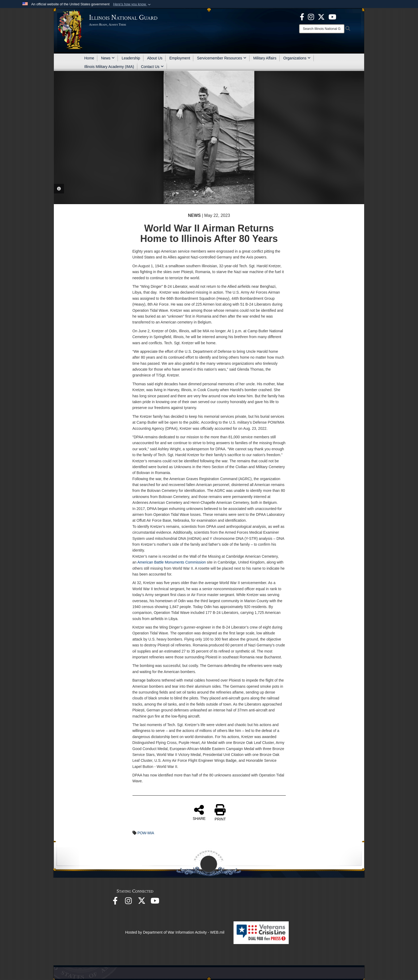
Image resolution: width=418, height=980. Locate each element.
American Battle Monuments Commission (172, 562)
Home (89, 58)
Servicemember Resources (222, 58)
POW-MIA (146, 833)
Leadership (131, 58)
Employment (180, 58)
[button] (132, 4)
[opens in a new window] (321, 17)
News (108, 58)
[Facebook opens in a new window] (302, 17)
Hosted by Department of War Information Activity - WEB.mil (175, 932)
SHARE (199, 812)
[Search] (322, 29)
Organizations (297, 58)
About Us (155, 58)
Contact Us (152, 67)
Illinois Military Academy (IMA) (109, 67)
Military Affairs (265, 58)
